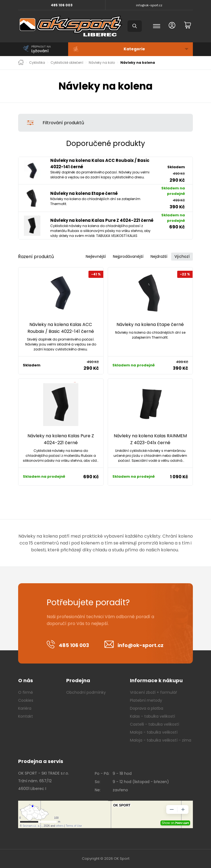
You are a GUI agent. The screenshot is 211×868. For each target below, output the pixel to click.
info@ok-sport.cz (149, 5)
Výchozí (182, 256)
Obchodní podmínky (86, 692)
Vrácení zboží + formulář (153, 692)
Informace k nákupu (156, 680)
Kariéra (25, 708)
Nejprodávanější (128, 256)
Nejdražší (159, 256)
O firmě (26, 692)
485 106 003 (62, 5)
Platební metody (146, 700)
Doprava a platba (147, 708)
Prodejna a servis (41, 761)
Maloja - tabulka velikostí (154, 732)
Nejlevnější (96, 256)
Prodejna (78, 680)
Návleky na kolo (102, 63)
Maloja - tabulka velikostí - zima (161, 740)
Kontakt (26, 716)
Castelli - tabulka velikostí (155, 724)
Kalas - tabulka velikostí (152, 716)
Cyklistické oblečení (67, 63)
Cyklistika (37, 63)
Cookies (26, 700)
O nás (26, 680)
